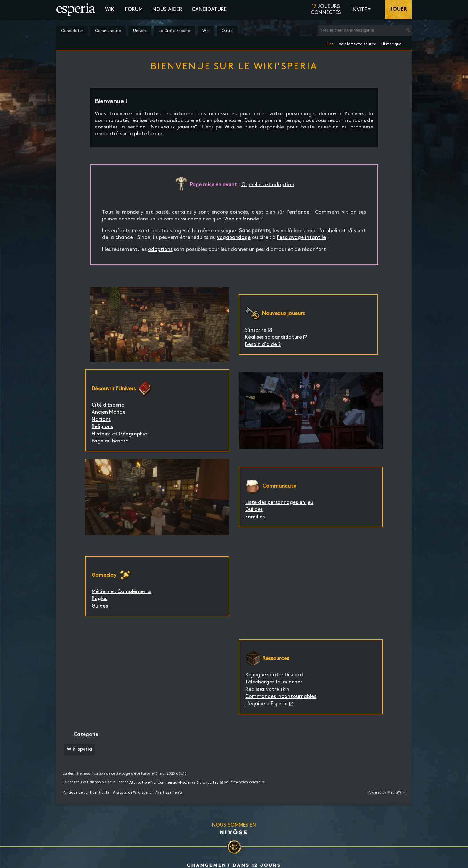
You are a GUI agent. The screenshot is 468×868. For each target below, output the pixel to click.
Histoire (101, 434)
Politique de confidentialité (86, 793)
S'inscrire (256, 330)
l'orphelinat (332, 231)
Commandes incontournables (281, 696)
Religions (102, 427)
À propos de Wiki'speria (132, 793)
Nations (101, 420)
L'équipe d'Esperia (266, 704)
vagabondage (234, 238)
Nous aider (167, 9)
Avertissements (169, 793)
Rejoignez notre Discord (274, 675)
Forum (134, 9)
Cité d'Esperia (108, 405)
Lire (330, 43)
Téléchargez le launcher (274, 682)
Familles (255, 517)
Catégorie (86, 735)
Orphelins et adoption (268, 185)
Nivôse (234, 832)
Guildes (254, 510)
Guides (100, 606)
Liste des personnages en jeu (279, 503)
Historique (391, 43)
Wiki (110, 9)
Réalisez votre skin (267, 689)
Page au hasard (110, 441)
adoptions (160, 249)
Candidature (209, 9)
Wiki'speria (79, 749)
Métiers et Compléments (121, 592)
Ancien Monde (242, 219)
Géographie (133, 434)
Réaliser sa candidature (273, 337)
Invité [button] (359, 10)
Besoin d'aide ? (263, 345)
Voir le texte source (357, 43)
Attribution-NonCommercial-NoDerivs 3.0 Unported (174, 783)
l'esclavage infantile (301, 238)
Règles (99, 599)
